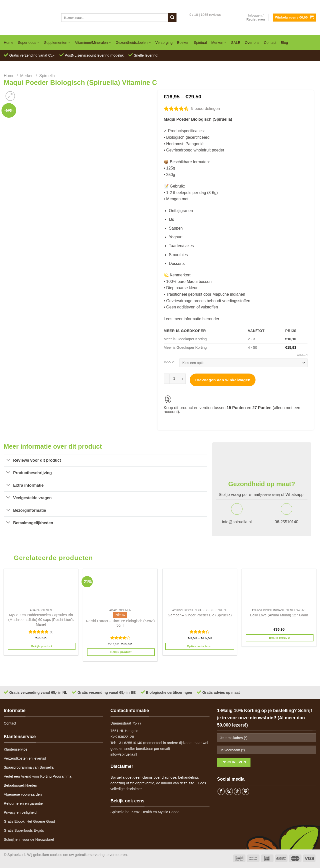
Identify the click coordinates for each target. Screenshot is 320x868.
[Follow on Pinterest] (245, 791)
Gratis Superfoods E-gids (24, 830)
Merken (219, 42)
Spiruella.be (120, 812)
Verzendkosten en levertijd (25, 758)
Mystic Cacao (168, 812)
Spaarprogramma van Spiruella (29, 767)
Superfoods (29, 42)
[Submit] (172, 18)
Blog (284, 43)
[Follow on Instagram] (229, 791)
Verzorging (164, 43)
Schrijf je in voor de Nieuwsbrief (29, 839)
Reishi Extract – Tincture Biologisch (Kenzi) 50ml (120, 623)
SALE (236, 43)
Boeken (183, 43)
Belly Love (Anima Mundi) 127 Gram (279, 615)
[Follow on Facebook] (221, 791)
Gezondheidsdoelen (133, 42)
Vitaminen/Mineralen (93, 42)
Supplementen (57, 42)
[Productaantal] (174, 379)
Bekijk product (42, 646)
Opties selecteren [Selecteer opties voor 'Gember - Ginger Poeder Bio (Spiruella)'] (200, 646)
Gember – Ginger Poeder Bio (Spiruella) (200, 615)
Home (8, 43)
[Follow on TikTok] (237, 791)
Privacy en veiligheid (20, 812)
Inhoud (169, 362)
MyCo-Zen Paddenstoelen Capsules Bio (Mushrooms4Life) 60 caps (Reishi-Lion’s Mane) (41, 620)
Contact (270, 43)
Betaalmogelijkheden (20, 785)
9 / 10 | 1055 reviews (205, 15)
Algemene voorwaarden (23, 794)
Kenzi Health (142, 812)
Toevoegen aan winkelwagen (223, 380)
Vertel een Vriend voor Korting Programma (38, 776)
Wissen (302, 355)
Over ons (252, 43)
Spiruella (47, 76)
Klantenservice (15, 749)
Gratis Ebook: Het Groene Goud (29, 821)
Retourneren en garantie (23, 803)
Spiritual (200, 43)
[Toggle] (8, 460)
